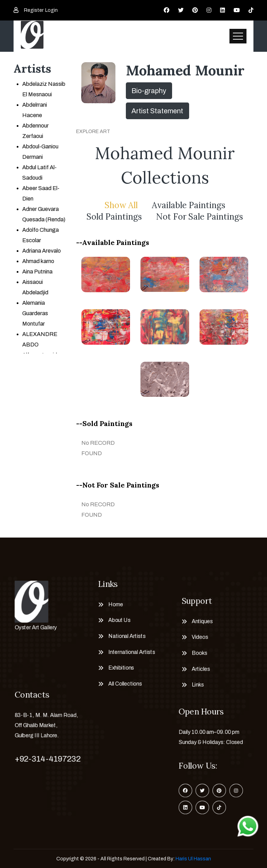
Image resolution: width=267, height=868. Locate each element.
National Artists (127, 636)
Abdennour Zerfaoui (35, 131)
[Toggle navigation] (238, 36)
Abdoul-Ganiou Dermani (40, 152)
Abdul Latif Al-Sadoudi (39, 173)
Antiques (202, 621)
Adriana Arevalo (42, 251)
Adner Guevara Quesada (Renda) (44, 214)
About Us (119, 620)
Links (197, 685)
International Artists (131, 652)
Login (51, 10)
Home (115, 604)
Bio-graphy (149, 91)
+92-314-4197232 (47, 759)
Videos (199, 637)
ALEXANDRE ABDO (40, 339)
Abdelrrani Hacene (35, 110)
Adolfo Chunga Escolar (41, 235)
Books (199, 653)
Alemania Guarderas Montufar (35, 313)
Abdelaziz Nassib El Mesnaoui (44, 89)
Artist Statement (157, 111)
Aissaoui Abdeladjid (35, 287)
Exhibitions (121, 668)
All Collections (125, 684)
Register (34, 10)
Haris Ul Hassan (193, 859)
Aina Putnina (37, 272)
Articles (200, 669)
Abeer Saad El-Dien (41, 193)
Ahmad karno (38, 261)
